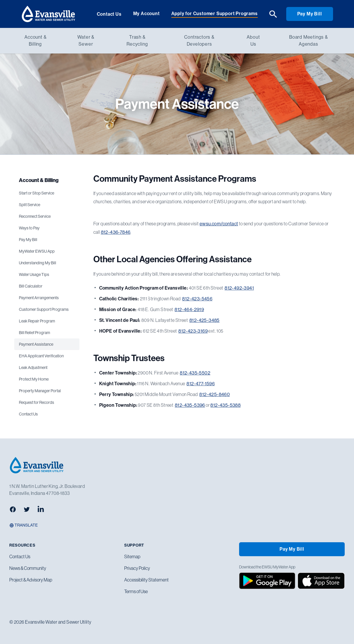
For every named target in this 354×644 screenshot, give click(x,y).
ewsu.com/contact (219, 224)
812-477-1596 (201, 384)
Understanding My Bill (38, 263)
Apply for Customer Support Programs (215, 14)
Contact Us (109, 14)
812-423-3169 (193, 331)
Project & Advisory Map (31, 580)
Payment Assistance (36, 344)
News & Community (28, 568)
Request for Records (37, 402)
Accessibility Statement (146, 580)
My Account (146, 14)
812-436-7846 (116, 232)
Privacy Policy (137, 568)
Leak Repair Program (37, 321)
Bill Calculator (31, 286)
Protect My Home (34, 379)
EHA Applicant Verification (41, 356)
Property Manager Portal (40, 391)
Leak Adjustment (33, 368)
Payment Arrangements (39, 298)
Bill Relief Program (34, 333)
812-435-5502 (195, 373)
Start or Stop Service (37, 193)
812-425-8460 (215, 394)
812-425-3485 (204, 320)
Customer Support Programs (44, 309)
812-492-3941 (239, 288)
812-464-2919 (189, 309)
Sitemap (132, 556)
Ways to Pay (29, 228)
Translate (24, 525)
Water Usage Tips (34, 274)
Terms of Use (136, 591)
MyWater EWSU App (37, 251)
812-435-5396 (190, 405)
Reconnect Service (35, 216)
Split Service (30, 205)
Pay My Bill (310, 14)
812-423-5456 (197, 299)
